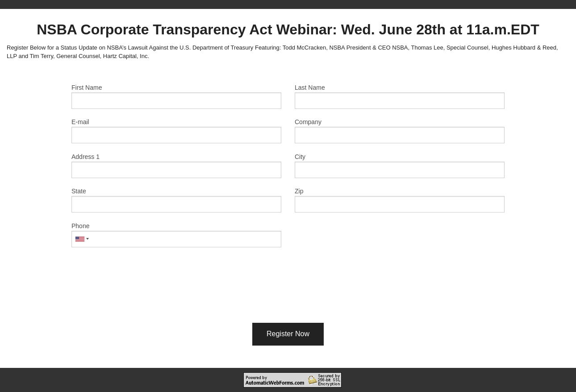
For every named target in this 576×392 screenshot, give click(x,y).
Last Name (310, 88)
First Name (87, 88)
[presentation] (288, 296)
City (300, 157)
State (79, 191)
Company (308, 122)
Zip (299, 191)
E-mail (80, 122)
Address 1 (86, 157)
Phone (80, 226)
